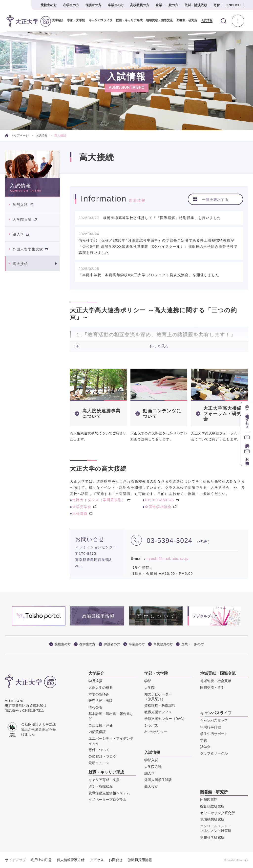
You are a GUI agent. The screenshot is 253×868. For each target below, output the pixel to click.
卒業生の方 (116, 5)
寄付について (99, 750)
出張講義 (83, 513)
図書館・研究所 (185, 20)
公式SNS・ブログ (102, 756)
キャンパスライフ (99, 20)
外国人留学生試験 (30, 249)
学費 (204, 740)
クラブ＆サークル (214, 753)
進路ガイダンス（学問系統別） (102, 500)
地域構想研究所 (212, 819)
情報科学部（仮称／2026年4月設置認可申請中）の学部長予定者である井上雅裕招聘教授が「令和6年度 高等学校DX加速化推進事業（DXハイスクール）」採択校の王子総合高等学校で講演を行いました (158, 246)
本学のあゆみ (99, 694)
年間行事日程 (211, 727)
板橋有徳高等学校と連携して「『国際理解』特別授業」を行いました (162, 218)
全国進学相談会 (161, 507)
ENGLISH (234, 5)
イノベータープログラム (107, 800)
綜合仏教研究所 (212, 806)
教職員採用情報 (140, 860)
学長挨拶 (95, 681)
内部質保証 (97, 732)
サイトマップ (15, 860)
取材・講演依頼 (196, 5)
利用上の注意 (41, 860)
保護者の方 (93, 5)
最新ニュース (99, 763)
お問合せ (116, 860)
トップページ (17, 135)
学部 (148, 681)
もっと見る (159, 346)
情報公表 (95, 707)
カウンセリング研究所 (217, 813)
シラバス (151, 725)
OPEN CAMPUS (162, 500)
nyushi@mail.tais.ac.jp (168, 558)
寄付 (217, 5)
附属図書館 (209, 800)
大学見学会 (84, 507)
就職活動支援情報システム (109, 793)
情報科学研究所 (212, 837)
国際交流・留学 (212, 688)
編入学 (21, 234)
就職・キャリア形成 (127, 20)
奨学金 (205, 747)
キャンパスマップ (214, 720)
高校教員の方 (140, 5)
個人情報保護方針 (71, 860)
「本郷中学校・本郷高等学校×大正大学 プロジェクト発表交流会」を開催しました (149, 275)
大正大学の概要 (101, 688)
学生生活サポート (214, 734)
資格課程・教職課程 (160, 706)
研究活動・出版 (101, 701)
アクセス (97, 860)
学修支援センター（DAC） (165, 719)
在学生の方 (71, 5)
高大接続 (20, 264)
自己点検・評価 (101, 725)
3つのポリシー (156, 732)
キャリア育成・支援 (104, 780)
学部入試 (23, 205)
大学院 (149, 688)
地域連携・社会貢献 (216, 681)
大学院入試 (25, 220)
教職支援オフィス (158, 712)
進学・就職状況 (101, 786)
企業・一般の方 (167, 5)
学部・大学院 (75, 20)
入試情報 (205, 20)
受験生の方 (49, 5)
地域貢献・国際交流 (158, 20)
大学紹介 (56, 20)
